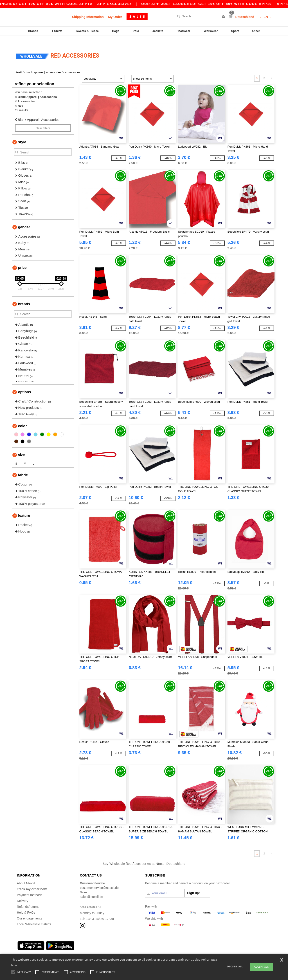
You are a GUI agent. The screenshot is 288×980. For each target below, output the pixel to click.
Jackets (158, 31)
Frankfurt (76, 949)
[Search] (197, 16)
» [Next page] (271, 70)
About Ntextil (26, 876)
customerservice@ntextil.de (99, 880)
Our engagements (29, 911)
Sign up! (193, 885)
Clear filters (43, 121)
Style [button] (22, 134)
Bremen (151, 949)
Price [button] (22, 260)
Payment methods (30, 887)
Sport (235, 31)
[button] (224, 17)
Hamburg (34, 949)
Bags (116, 31)
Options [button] (25, 384)
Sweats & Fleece (87, 31)
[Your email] (165, 886)
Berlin (21, 949)
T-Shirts (57, 31)
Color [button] (22, 418)
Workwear (211, 31)
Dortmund (103, 949)
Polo (136, 31)
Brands (33, 31)
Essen (90, 949)
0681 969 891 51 (92, 899)
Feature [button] (24, 508)
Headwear (183, 31)
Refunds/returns (28, 899)
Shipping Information (88, 17)
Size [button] (21, 447)
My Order (115, 17)
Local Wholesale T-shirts (34, 917)
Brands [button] (24, 296)
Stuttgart (119, 949)
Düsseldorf (135, 949)
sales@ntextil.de (91, 889)
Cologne (62, 949)
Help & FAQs (26, 905)
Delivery (23, 893)
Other (256, 31)
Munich (48, 949)
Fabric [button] (23, 467)
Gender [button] (24, 219)
